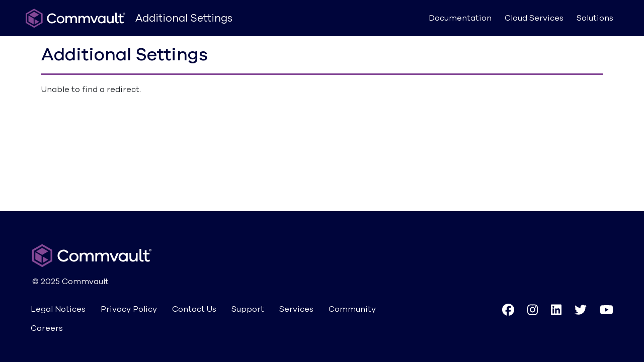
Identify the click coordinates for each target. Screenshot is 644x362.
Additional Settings (184, 18)
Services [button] (296, 309)
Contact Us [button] (194, 309)
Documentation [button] (460, 18)
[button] (508, 319)
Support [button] (248, 309)
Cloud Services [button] (534, 18)
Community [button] (352, 309)
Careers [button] (47, 328)
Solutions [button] (595, 18)
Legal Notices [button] (58, 309)
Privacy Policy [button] (129, 309)
